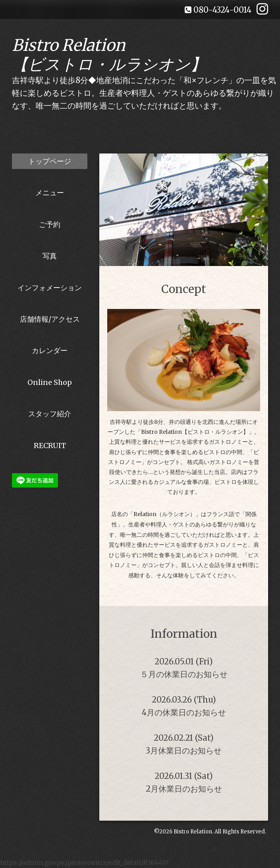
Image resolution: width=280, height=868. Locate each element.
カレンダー (50, 351)
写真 (50, 256)
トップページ (50, 161)
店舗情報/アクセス (50, 319)
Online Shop (50, 382)
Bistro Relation (193, 832)
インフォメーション (50, 288)
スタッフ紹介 (50, 414)
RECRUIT (50, 446)
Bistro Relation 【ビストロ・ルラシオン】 (109, 55)
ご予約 (50, 224)
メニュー (50, 193)
